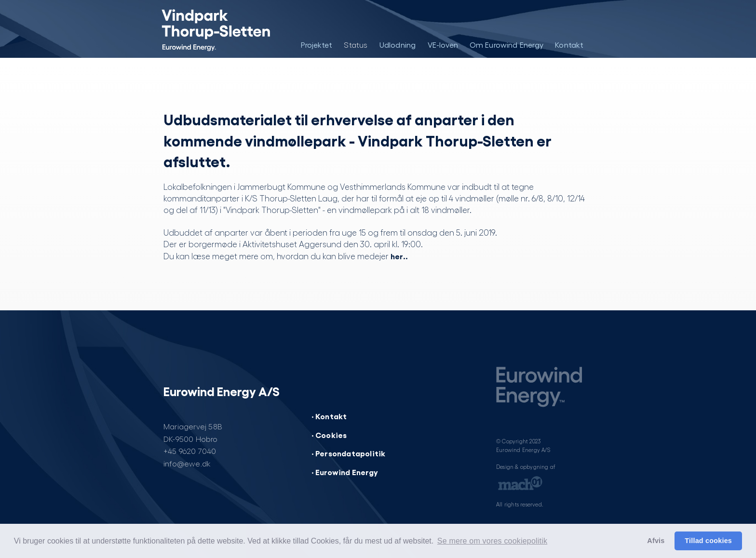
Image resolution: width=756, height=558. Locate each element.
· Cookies (329, 435)
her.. (399, 256)
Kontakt (569, 45)
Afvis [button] (656, 541)
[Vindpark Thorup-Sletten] (208, 29)
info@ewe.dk (187, 463)
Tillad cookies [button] (708, 541)
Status (356, 45)
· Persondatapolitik (349, 453)
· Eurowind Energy (345, 472)
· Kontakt (329, 416)
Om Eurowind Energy (507, 45)
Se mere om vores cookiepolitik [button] (492, 541)
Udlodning (398, 45)
